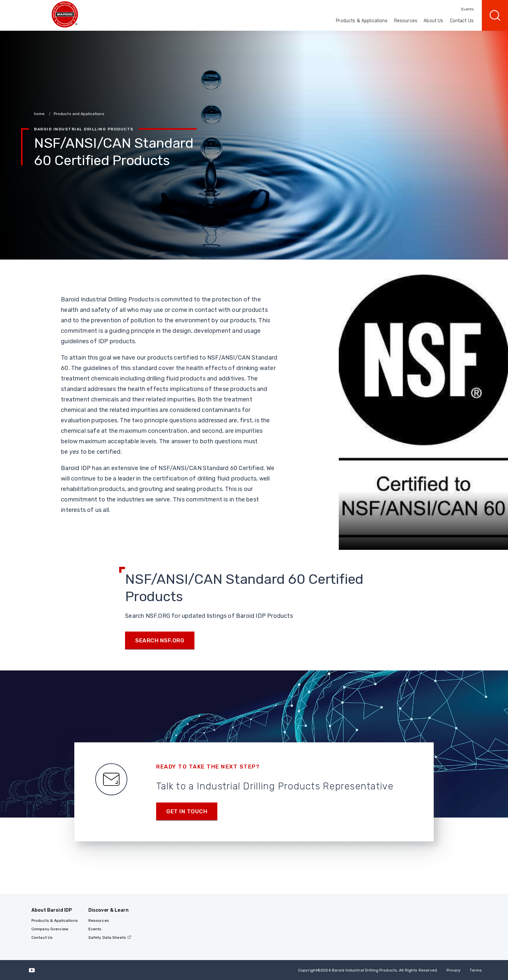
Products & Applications (362, 21)
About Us (433, 21)
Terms (476, 970)
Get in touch (187, 811)
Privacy (454, 970)
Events (467, 9)
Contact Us (462, 21)
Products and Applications (79, 114)
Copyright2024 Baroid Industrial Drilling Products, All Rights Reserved (368, 970)
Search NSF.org (160, 640)
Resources (406, 21)
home (40, 114)
